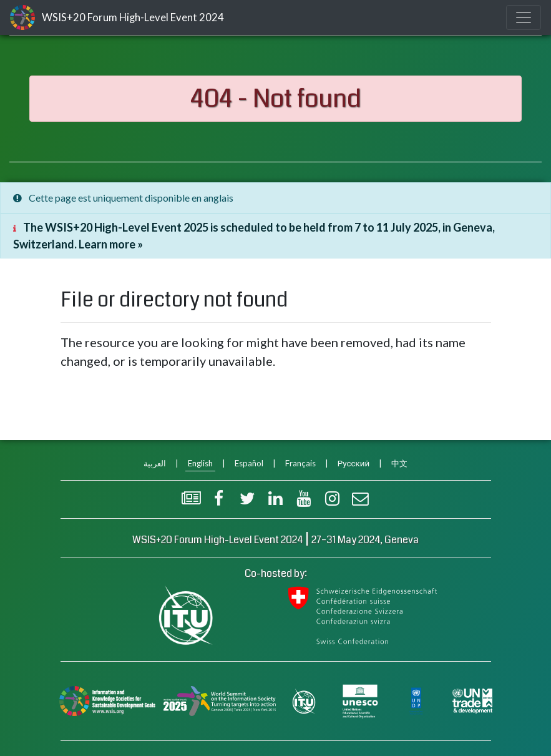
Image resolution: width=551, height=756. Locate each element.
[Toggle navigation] (524, 17)
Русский (354, 463)
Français (300, 463)
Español (249, 463)
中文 (399, 463)
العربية (155, 463)
